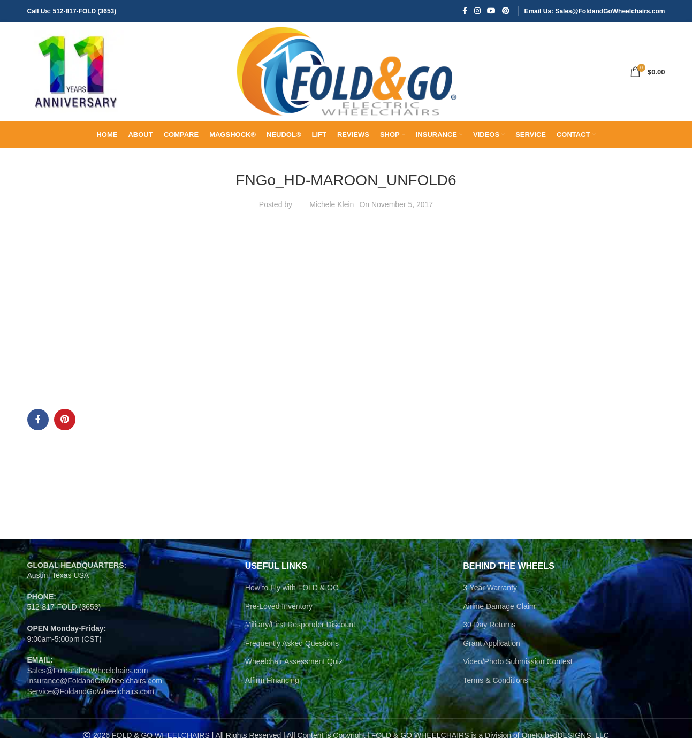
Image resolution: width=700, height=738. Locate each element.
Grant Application (492, 652)
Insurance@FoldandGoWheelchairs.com (95, 689)
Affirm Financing (272, 689)
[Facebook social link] (465, 12)
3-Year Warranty (490, 596)
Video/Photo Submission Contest (518, 670)
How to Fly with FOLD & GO (292, 596)
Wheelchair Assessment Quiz (294, 670)
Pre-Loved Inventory (279, 614)
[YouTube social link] (491, 12)
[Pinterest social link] (506, 12)
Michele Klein (332, 213)
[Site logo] (75, 75)
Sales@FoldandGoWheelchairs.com (88, 679)
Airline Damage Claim (499, 614)
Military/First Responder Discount (300, 633)
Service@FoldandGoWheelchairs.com (91, 700)
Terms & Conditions (495, 689)
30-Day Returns (489, 633)
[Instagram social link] (477, 12)
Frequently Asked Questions (292, 652)
